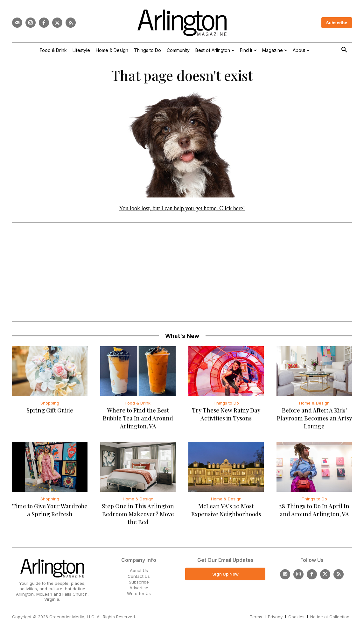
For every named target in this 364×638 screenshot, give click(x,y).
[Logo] (182, 23)
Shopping (50, 405)
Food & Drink (138, 405)
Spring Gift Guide (50, 412)
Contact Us (139, 578)
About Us (139, 572)
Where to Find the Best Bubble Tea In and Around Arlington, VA (138, 420)
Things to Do (226, 405)
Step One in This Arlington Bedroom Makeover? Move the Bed (138, 516)
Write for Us (139, 595)
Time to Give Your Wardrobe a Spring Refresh (50, 512)
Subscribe (139, 584)
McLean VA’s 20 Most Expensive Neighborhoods (226, 512)
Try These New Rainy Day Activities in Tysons (226, 416)
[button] (344, 50)
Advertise (139, 590)
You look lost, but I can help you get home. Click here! (182, 210)
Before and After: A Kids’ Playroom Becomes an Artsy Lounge (314, 420)
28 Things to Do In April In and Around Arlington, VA (314, 512)
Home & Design (314, 405)
